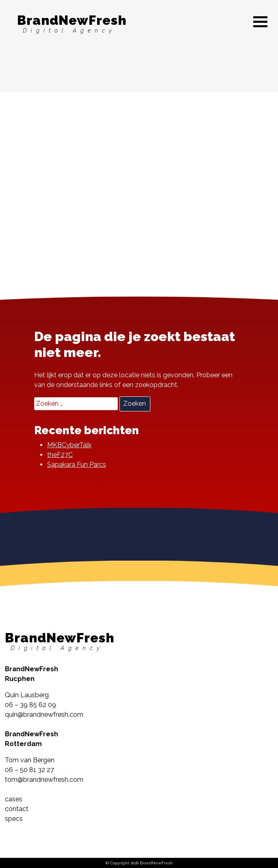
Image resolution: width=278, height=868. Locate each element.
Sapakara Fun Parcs (77, 464)
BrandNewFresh (72, 23)
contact (17, 809)
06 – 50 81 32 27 (29, 770)
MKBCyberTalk (69, 445)
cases (14, 799)
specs (14, 819)
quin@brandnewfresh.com (44, 715)
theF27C (60, 455)
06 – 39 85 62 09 (30, 705)
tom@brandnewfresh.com (44, 780)
